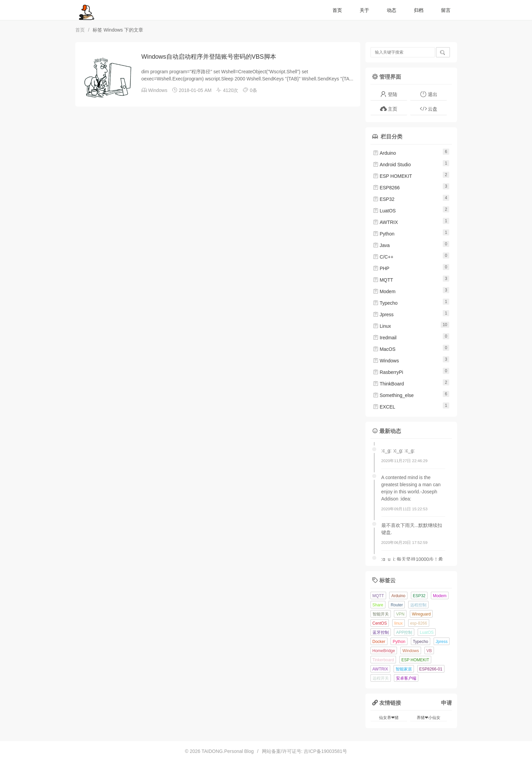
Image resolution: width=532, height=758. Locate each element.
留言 (446, 10)
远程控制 (418, 605)
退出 (429, 94)
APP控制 (404, 632)
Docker (379, 642)
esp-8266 (419, 623)
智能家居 (404, 669)
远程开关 (381, 678)
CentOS (380, 623)
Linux (382, 326)
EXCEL (384, 407)
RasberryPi (388, 372)
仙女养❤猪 (389, 718)
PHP (381, 268)
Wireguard (421, 614)
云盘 (429, 109)
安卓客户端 (406, 678)
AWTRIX (385, 222)
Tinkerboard (383, 660)
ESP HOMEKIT (392, 176)
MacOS (384, 349)
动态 (392, 10)
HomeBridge (384, 651)
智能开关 (381, 614)
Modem (384, 291)
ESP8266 (386, 188)
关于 (364, 10)
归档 (419, 10)
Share (378, 605)
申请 (446, 703)
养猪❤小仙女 (429, 718)
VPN (400, 614)
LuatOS (384, 211)
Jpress (383, 315)
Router (397, 605)
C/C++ (383, 257)
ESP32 (384, 199)
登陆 (389, 94)
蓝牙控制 (381, 632)
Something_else (393, 395)
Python (384, 234)
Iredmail (385, 338)
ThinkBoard (388, 384)
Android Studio (392, 165)
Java (381, 245)
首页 (337, 10)
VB (429, 651)
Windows (158, 90)
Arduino (384, 153)
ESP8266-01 (431, 669)
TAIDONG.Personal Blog (228, 751)
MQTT (383, 280)
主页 (389, 109)
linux (398, 623)
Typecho (385, 303)
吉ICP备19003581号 (325, 751)
